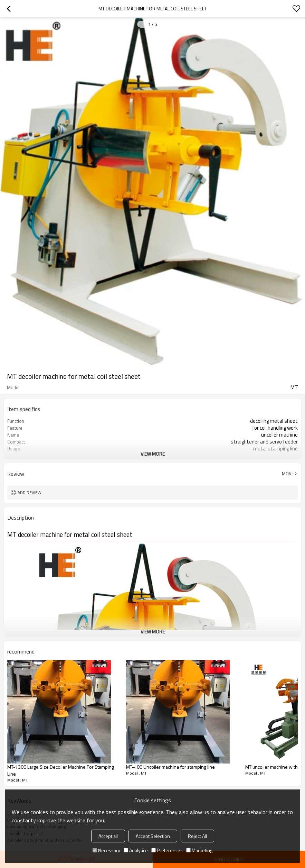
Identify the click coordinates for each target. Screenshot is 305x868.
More (288, 474)
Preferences (167, 850)
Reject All (197, 836)
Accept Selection (153, 836)
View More (153, 454)
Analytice (136, 850)
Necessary (106, 850)
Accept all (108, 836)
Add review (30, 492)
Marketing (199, 850)
